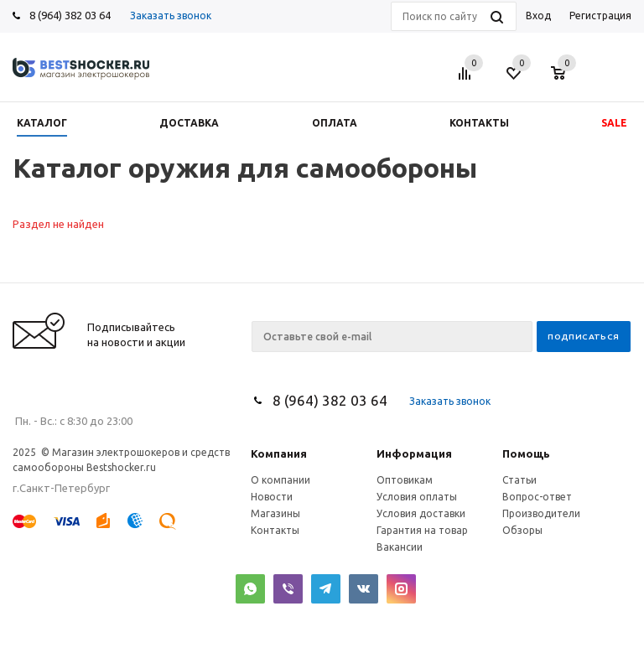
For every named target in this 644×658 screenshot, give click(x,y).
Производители (541, 513)
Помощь (526, 453)
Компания (279, 453)
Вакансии (400, 547)
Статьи (519, 480)
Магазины (275, 513)
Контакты (275, 530)
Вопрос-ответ (537, 497)
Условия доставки (421, 513)
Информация (414, 453)
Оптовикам (405, 480)
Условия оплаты (417, 497)
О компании (280, 480)
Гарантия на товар (422, 530)
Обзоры (522, 530)
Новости (272, 497)
